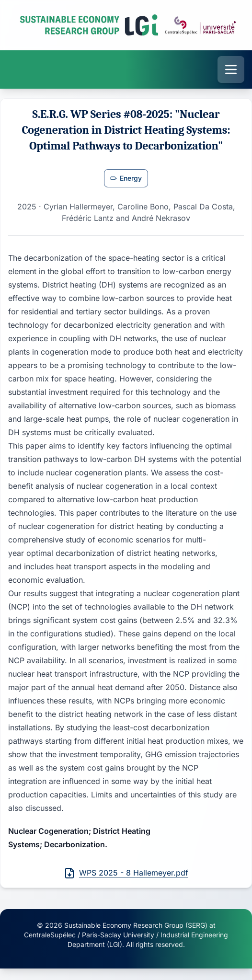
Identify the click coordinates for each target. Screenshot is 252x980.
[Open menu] (231, 69)
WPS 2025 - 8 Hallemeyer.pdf (126, 873)
